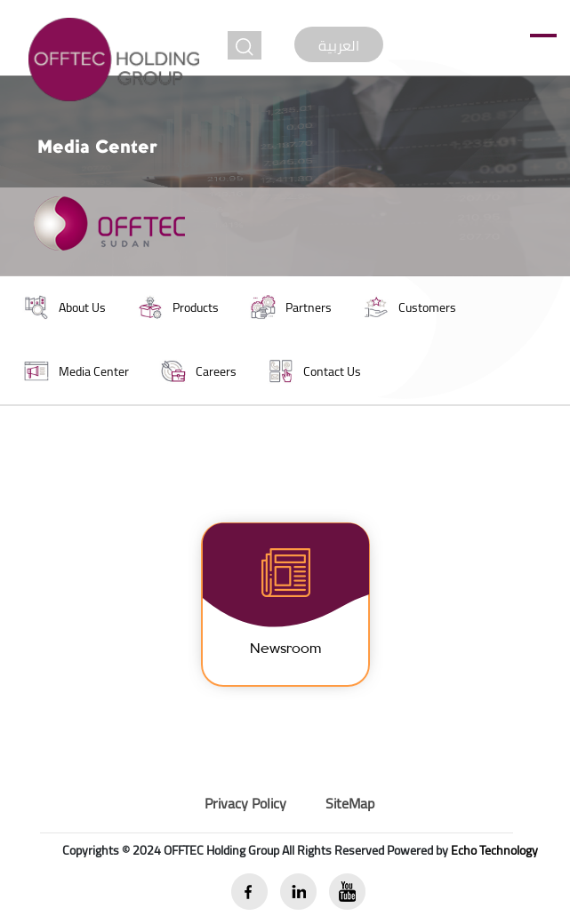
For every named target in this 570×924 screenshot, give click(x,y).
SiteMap (350, 803)
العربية (339, 45)
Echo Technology (494, 850)
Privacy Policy (245, 803)
